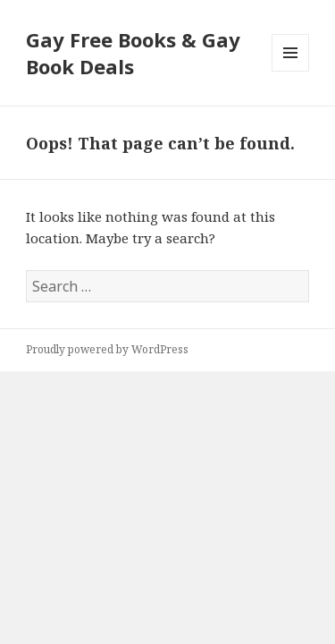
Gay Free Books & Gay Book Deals (133, 53)
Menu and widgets (291, 71)
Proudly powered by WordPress (107, 349)
